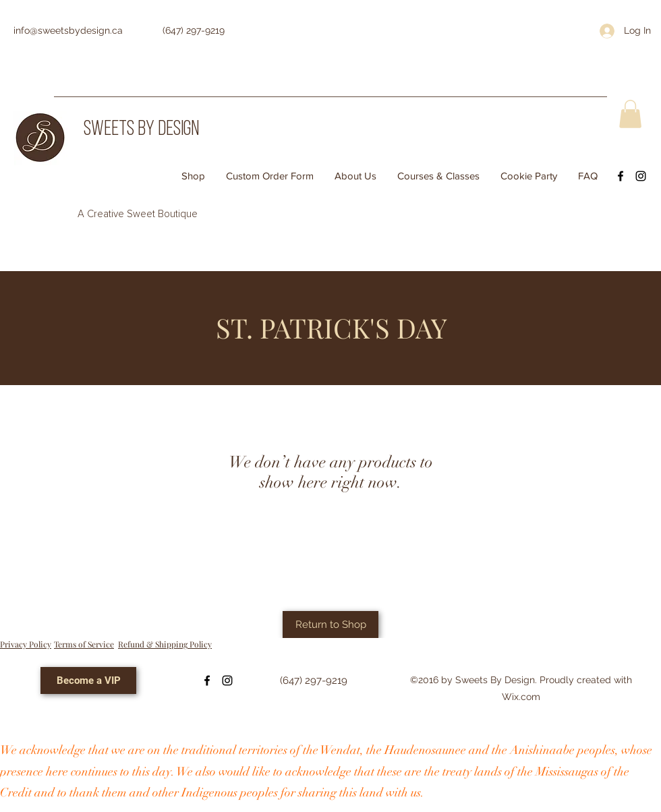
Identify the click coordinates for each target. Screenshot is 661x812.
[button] (630, 114)
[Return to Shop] (330, 625)
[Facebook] (621, 176)
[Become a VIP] (88, 680)
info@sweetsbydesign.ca (68, 30)
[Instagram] (641, 176)
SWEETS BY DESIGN (141, 130)
